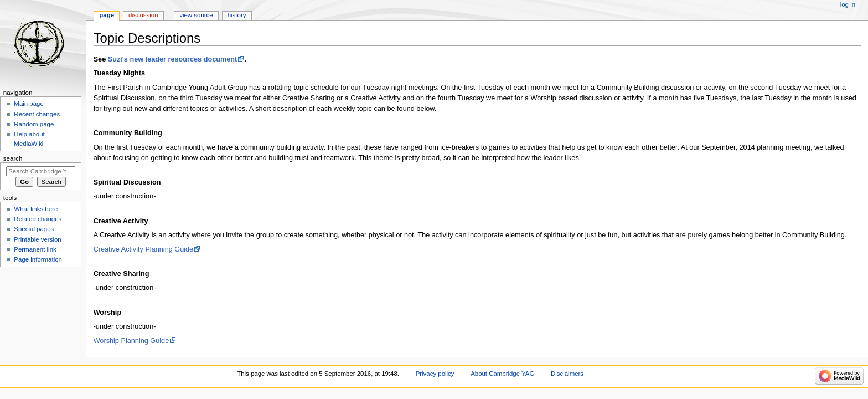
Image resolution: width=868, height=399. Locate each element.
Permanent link (35, 249)
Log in (848, 4)
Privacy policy (435, 374)
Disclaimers (567, 374)
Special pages (34, 229)
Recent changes (37, 114)
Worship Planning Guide (131, 341)
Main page (29, 104)
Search (13, 158)
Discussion (143, 15)
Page (107, 15)
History (237, 15)
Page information (38, 259)
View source (196, 15)
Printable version (37, 239)
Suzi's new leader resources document (173, 59)
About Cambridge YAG (502, 374)
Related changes (38, 219)
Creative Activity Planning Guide (144, 249)
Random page (34, 124)
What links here (36, 209)
